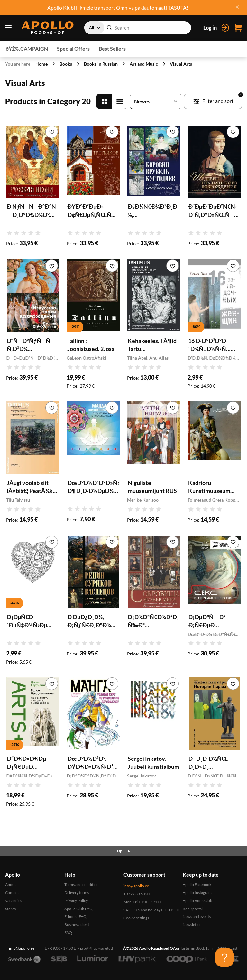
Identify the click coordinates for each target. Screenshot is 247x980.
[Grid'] (104, 101)
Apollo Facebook (197, 885)
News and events (197, 916)
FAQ (68, 933)
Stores (10, 909)
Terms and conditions (82, 885)
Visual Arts (181, 64)
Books (66, 64)
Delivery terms (77, 893)
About (10, 885)
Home (41, 64)
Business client (77, 924)
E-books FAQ (75, 916)
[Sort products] (156, 101)
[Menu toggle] (8, 28)
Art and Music (144, 64)
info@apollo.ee (136, 886)
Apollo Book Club (197, 901)
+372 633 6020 (137, 894)
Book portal (193, 909)
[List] (120, 101)
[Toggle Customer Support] (224, 957)
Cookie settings (136, 918)
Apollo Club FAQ (78, 909)
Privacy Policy (76, 901)
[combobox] (138, 28)
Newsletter (192, 924)
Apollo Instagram (197, 893)
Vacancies (14, 901)
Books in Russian (101, 64)
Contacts (13, 893)
